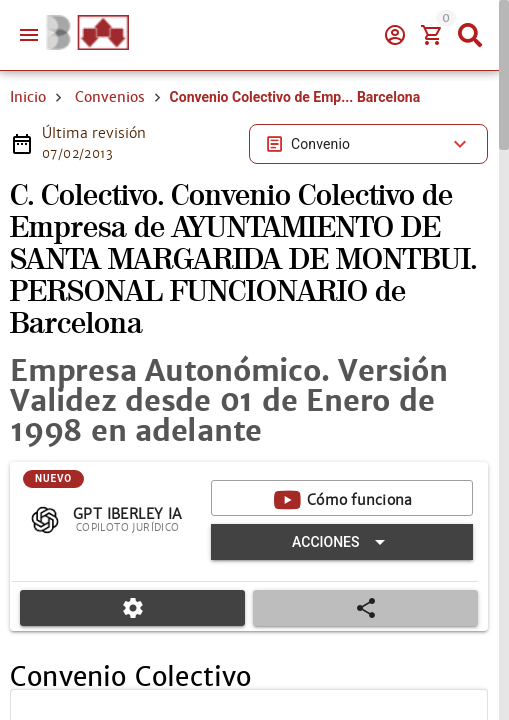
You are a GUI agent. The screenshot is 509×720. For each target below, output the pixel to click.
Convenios (110, 97)
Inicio (28, 97)
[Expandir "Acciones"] (342, 542)
